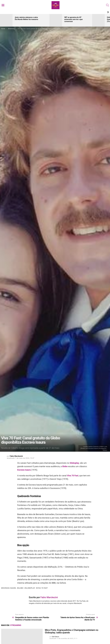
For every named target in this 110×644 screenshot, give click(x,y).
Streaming (16, 625)
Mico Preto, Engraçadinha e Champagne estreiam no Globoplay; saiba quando (72, 631)
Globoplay (74, 463)
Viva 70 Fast (73, 476)
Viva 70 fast (42, 588)
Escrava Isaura (24, 470)
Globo (65, 466)
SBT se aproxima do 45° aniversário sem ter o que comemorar (73, 19)
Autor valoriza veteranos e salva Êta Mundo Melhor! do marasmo (26, 18)
